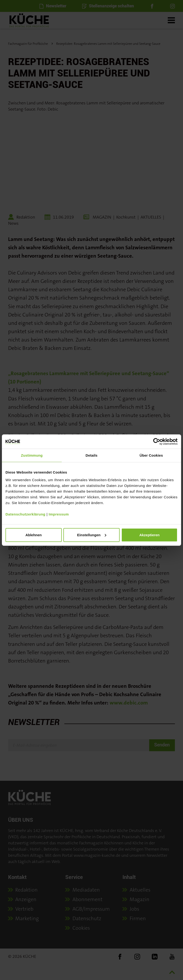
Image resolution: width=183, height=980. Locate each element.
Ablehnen (34, 535)
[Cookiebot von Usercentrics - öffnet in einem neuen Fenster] (157, 442)
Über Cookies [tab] (151, 455)
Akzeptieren (150, 535)
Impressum (59, 514)
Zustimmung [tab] (32, 455)
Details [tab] (91, 455)
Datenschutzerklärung (25, 514)
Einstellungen (92, 535)
